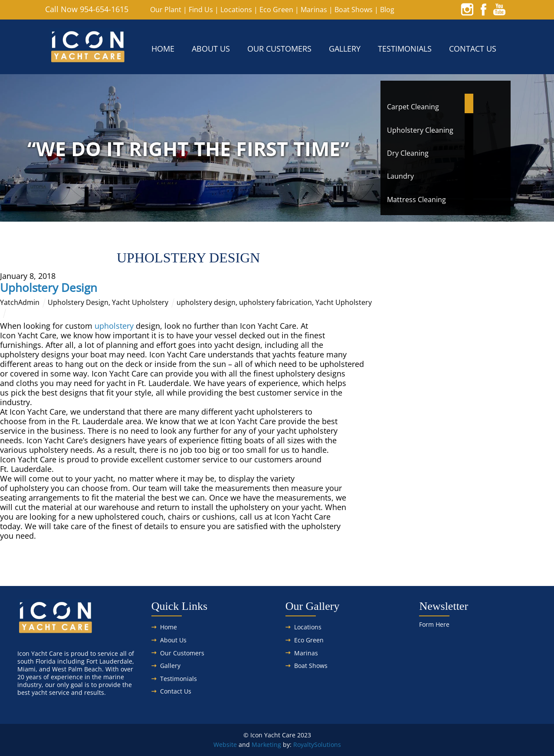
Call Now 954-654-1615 (87, 9)
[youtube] (499, 9)
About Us (211, 49)
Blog (387, 10)
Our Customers (279, 49)
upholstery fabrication (275, 302)
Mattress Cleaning (416, 200)
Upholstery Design (49, 288)
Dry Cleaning (408, 153)
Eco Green (276, 10)
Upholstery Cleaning (420, 130)
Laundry (400, 176)
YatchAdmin (20, 302)
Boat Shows (354, 10)
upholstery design (206, 302)
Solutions (328, 745)
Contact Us (473, 49)
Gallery (345, 49)
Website (225, 745)
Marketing (266, 745)
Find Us (201, 10)
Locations (236, 10)
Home (163, 49)
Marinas (314, 10)
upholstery (114, 326)
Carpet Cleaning (413, 107)
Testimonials (405, 49)
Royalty (304, 745)
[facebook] (483, 9)
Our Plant (166, 10)
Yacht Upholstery (140, 302)
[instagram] (467, 9)
